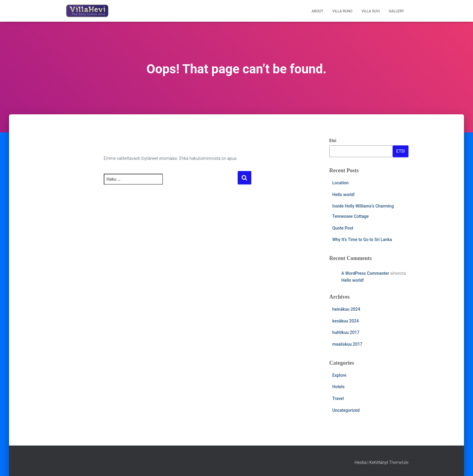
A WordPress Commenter (365, 273)
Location (341, 183)
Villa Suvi (371, 11)
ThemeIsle (399, 462)
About (317, 11)
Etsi (333, 141)
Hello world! (344, 195)
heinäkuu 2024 (346, 309)
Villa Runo (343, 11)
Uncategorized (346, 410)
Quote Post (343, 228)
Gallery (396, 11)
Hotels (339, 387)
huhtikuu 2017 (346, 332)
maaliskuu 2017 (348, 344)
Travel (338, 398)
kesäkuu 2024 (346, 321)
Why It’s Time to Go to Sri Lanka (362, 240)
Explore (340, 375)
